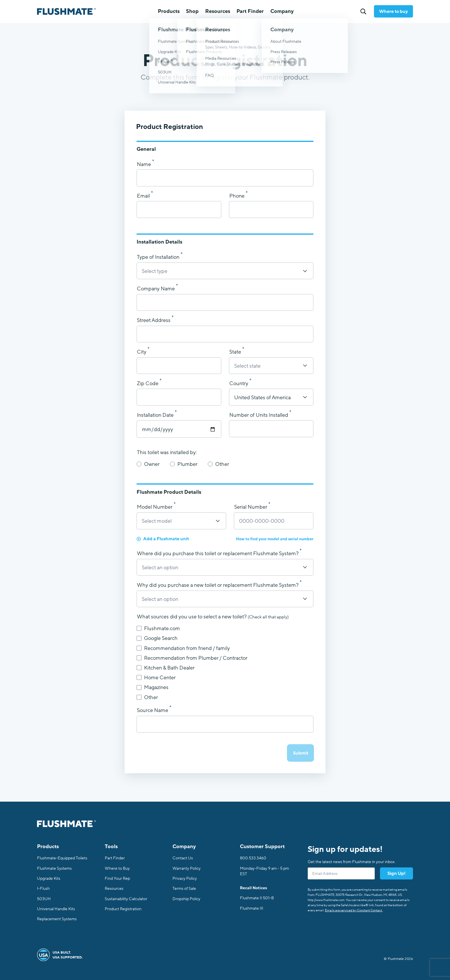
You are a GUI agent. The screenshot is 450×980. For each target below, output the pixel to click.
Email (144, 196)
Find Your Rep (117, 878)
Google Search (157, 638)
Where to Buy (117, 868)
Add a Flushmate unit (163, 539)
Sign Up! (396, 873)
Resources (114, 889)
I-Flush (43, 889)
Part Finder (250, 11)
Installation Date (156, 415)
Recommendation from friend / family (183, 648)
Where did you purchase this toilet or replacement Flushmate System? (218, 554)
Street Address (154, 321)
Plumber (184, 464)
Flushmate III (252, 908)
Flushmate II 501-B (257, 898)
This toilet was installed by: (167, 453)
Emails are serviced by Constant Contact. (354, 910)
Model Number (155, 507)
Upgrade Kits (49, 878)
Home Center (156, 678)
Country (239, 384)
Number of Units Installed (259, 415)
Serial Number (251, 507)
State (236, 352)
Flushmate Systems (54, 868)
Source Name (153, 711)
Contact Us (183, 858)
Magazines (153, 687)
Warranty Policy (187, 868)
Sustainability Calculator (126, 899)
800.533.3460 (253, 858)
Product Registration (123, 909)
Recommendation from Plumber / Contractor (192, 658)
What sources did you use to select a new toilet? (213, 617)
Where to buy (393, 11)
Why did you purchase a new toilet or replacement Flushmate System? (218, 585)
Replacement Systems (57, 919)
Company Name (156, 289)
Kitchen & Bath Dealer (166, 668)
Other (218, 464)
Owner (148, 464)
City (142, 352)
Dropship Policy (186, 899)
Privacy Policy (185, 878)
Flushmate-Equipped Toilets (62, 858)
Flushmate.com (158, 628)
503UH (44, 899)
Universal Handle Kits (56, 909)
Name (144, 165)
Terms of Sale (184, 889)
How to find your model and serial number (275, 539)
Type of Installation (159, 257)
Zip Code (148, 384)
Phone (237, 196)
